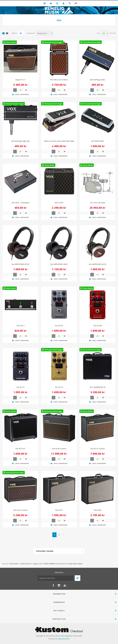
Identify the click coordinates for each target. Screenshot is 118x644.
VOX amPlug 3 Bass (98, 80)
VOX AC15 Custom (98, 449)
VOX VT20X (59, 203)
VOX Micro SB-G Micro (59, 80)
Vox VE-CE (20, 387)
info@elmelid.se (61, 564)
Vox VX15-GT (20, 449)
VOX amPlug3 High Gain (20, 141)
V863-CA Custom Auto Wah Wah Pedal (59, 141)
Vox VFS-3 (21, 326)
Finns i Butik (11, 42)
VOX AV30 (98, 510)
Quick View (15, 90)
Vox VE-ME (98, 326)
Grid (3, 33)
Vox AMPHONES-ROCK (20, 264)
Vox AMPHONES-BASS (59, 264)
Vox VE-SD (59, 326)
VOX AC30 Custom (59, 449)
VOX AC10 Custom (20, 510)
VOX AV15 (59, 510)
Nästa (64, 535)
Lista (7, 33)
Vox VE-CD (59, 387)
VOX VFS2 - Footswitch (20, 203)
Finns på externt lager (53, 42)
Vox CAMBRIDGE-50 (98, 387)
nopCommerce (64, 639)
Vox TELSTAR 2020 (98, 203)
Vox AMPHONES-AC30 (98, 264)
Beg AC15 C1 (21, 80)
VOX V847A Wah (97, 141)
